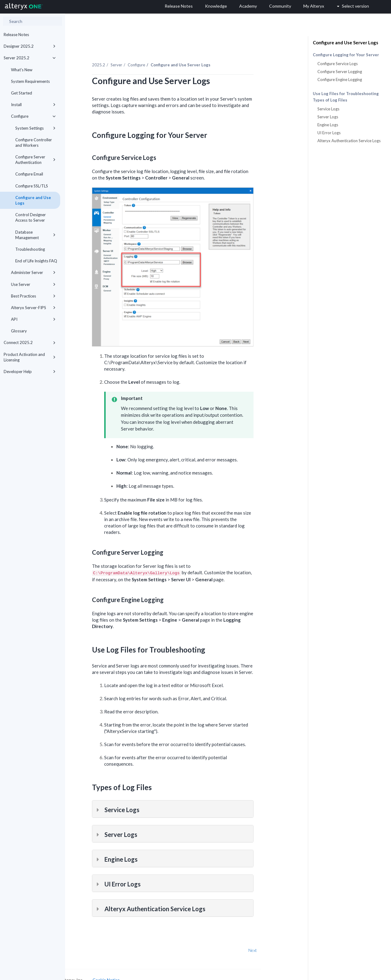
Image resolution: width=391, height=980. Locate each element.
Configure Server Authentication (35, 160)
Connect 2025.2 (30, 342)
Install (33, 105)
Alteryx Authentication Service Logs (349, 141)
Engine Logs (328, 125)
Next (280, 943)
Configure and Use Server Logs (345, 43)
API (33, 319)
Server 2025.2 (30, 58)
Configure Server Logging (340, 72)
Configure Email (29, 174)
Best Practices (33, 296)
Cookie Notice (134, 973)
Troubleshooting (30, 249)
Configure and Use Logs (33, 200)
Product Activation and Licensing (30, 357)
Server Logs (328, 117)
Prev (81, 943)
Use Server (33, 284)
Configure (33, 116)
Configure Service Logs (338, 64)
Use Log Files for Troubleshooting (346, 94)
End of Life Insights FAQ (36, 261)
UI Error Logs (329, 133)
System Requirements (30, 81)
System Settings (35, 128)
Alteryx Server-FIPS (33, 308)
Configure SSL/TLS (32, 186)
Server (144, 58)
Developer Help (30, 372)
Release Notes (16, 35)
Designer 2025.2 (30, 46)
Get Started (22, 93)
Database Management (35, 235)
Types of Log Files (330, 100)
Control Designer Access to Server (31, 217)
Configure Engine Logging (340, 80)
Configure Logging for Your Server (346, 55)
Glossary (19, 331)
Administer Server (33, 272)
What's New (22, 70)
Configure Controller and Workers (34, 142)
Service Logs (328, 109)
